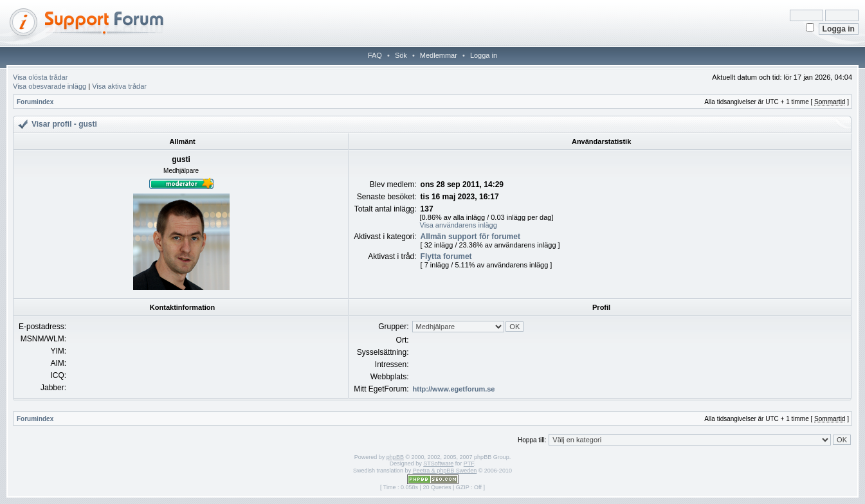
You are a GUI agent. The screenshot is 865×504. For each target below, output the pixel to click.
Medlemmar (439, 55)
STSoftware (438, 464)
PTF (469, 464)
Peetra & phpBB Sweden (445, 471)
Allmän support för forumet (470, 237)
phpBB (395, 457)
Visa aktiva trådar (119, 86)
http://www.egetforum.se (454, 389)
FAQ (375, 55)
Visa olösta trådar (40, 77)
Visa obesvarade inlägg (50, 86)
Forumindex (35, 102)
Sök (401, 55)
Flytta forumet (446, 256)
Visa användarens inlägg (459, 225)
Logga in (484, 55)
